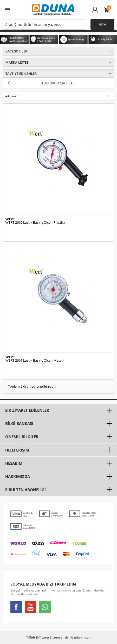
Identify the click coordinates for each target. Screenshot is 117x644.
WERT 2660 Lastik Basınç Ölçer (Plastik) (35, 223)
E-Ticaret (43, 637)
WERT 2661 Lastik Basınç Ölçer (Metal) (34, 360)
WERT (10, 219)
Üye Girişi (95, 12)
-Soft (31, 637)
